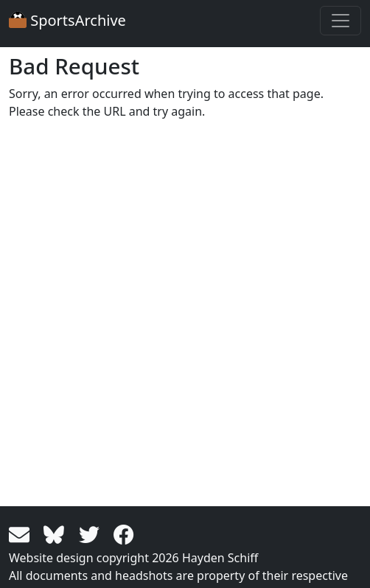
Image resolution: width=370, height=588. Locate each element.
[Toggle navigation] (341, 21)
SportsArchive (67, 20)
